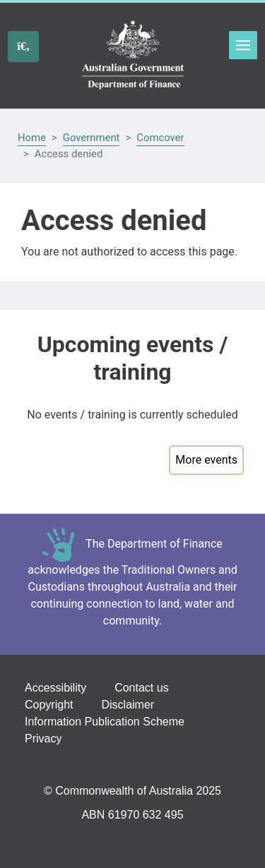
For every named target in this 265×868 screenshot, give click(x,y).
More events (206, 460)
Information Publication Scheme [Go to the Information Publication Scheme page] (105, 722)
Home (32, 138)
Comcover (160, 138)
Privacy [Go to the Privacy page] (43, 739)
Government (92, 138)
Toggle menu (243, 45)
